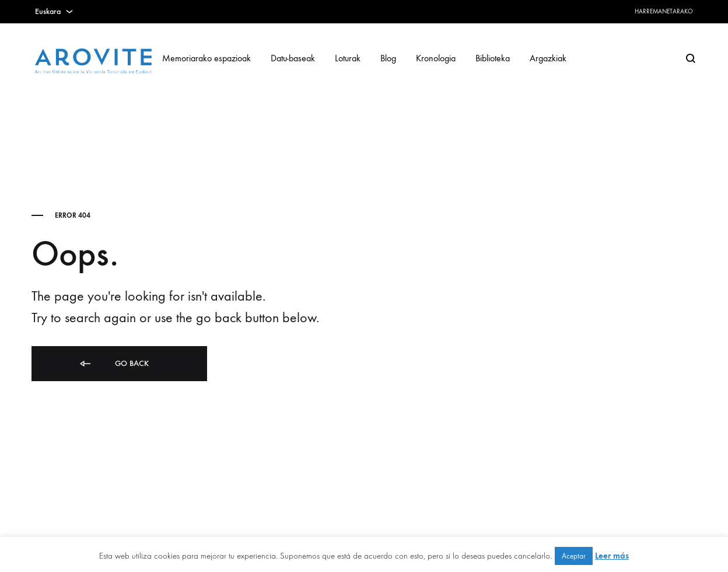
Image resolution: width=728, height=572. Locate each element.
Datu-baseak (293, 58)
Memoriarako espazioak (206, 58)
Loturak (348, 58)
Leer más (612, 556)
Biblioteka (493, 58)
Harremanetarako (664, 11)
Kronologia (436, 58)
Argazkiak (548, 58)
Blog (388, 58)
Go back (113, 364)
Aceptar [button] (574, 556)
